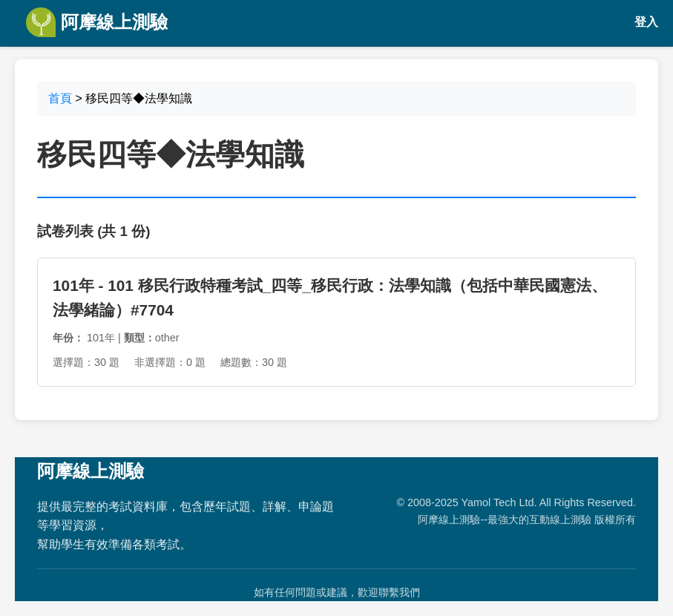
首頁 (60, 98)
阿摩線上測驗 (97, 22)
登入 (646, 22)
